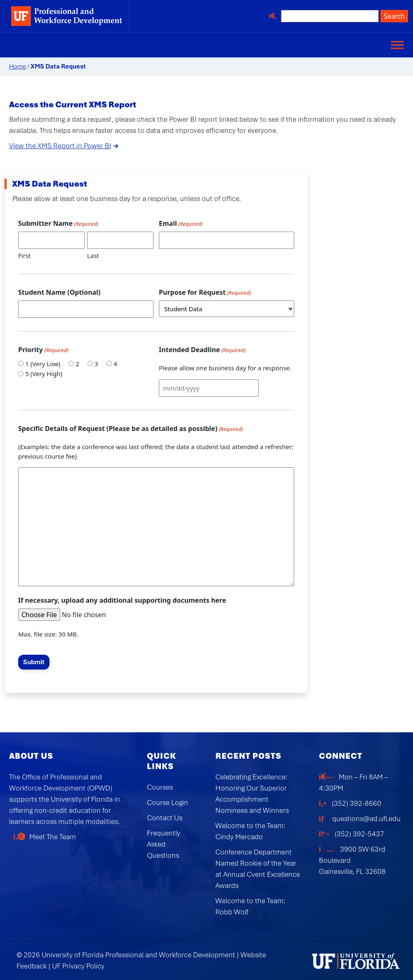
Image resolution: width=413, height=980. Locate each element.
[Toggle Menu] (397, 45)
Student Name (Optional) (59, 292)
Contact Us (165, 818)
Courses (160, 787)
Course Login (168, 802)
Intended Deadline (202, 350)
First (24, 256)
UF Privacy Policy (78, 966)
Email (181, 224)
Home (18, 66)
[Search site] (330, 16)
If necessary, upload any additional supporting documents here (122, 600)
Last (93, 256)
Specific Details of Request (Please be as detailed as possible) (131, 429)
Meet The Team (53, 837)
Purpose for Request (205, 292)
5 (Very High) (44, 374)
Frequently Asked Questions (164, 844)
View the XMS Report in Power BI (60, 146)
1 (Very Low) (43, 364)
